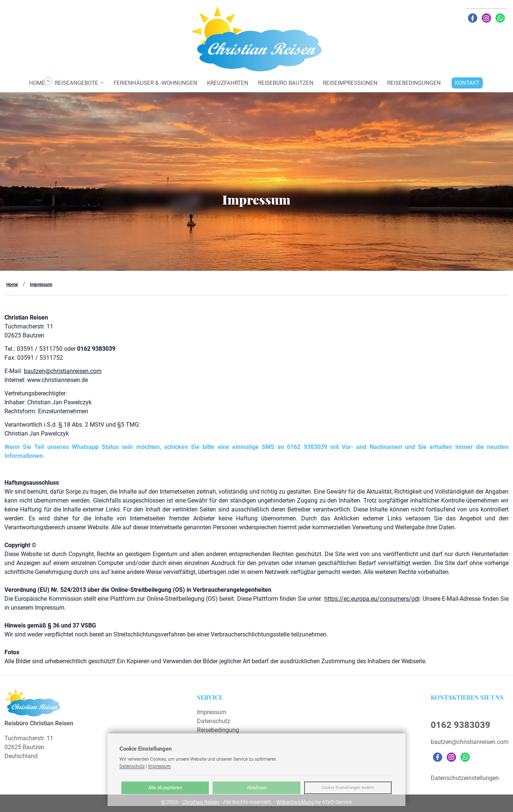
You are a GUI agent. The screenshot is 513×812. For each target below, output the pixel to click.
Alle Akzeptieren (165, 788)
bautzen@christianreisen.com (63, 371)
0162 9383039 (461, 725)
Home (12, 285)
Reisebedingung (218, 730)
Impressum (41, 285)
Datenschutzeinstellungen (465, 778)
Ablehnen (257, 788)
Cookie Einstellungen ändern (348, 788)
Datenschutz (214, 721)
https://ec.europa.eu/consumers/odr (372, 599)
